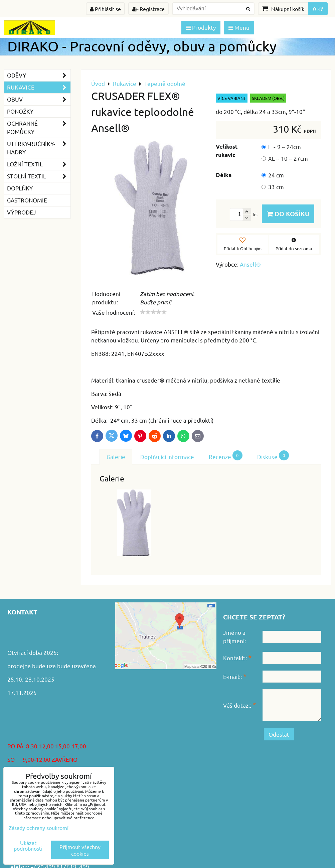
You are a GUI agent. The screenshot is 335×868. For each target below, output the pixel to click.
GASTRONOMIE (27, 200)
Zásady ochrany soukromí (39, 828)
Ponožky (20, 111)
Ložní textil (39, 164)
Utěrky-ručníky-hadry (39, 148)
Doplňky (20, 188)
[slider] (153, 312)
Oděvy (39, 75)
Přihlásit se (105, 9)
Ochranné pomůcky (39, 128)
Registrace (148, 9)
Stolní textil (39, 176)
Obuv (39, 99)
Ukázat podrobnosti (28, 846)
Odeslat (279, 734)
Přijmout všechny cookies (80, 850)
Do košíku (288, 214)
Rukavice (39, 87)
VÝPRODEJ (22, 212)
